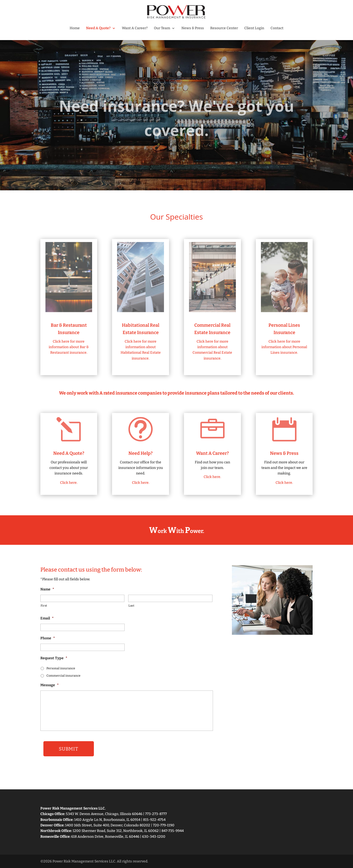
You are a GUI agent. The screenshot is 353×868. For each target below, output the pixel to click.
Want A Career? (135, 28)
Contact (277, 28)
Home (75, 28)
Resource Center (224, 28)
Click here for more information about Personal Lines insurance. (284, 347)
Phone (48, 638)
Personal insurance (61, 668)
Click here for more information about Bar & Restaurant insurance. (69, 347)
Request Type (54, 658)
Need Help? (141, 453)
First (44, 606)
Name (47, 589)
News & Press (193, 28)
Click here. (69, 483)
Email (47, 618)
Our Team (162, 28)
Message (49, 685)
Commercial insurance (63, 676)
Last (131, 606)
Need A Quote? (98, 28)
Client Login (254, 28)
